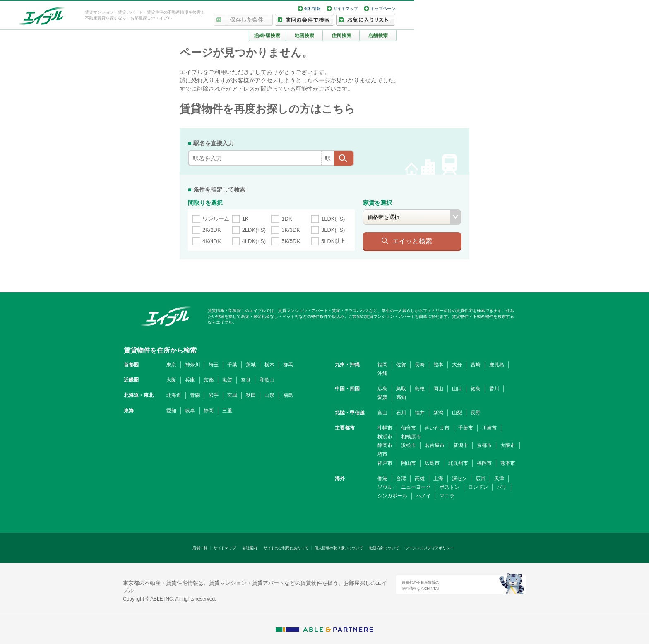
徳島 (476, 389)
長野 (476, 413)
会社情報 (312, 8)
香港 (382, 478)
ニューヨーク (416, 487)
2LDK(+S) (254, 230)
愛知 (171, 411)
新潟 (438, 413)
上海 (438, 478)
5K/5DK (291, 241)
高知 (401, 397)
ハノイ (423, 496)
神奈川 (192, 365)
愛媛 (382, 397)
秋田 (251, 395)
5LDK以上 (333, 241)
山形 (269, 395)
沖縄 (382, 373)
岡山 (438, 389)
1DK (287, 219)
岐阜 (190, 411)
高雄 (420, 478)
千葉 (232, 365)
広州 (481, 478)
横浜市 (385, 437)
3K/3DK (291, 230)
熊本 (438, 365)
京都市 (484, 445)
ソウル (385, 487)
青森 (195, 395)
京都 (209, 380)
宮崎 (476, 365)
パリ (502, 487)
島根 (420, 389)
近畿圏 (131, 380)
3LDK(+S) (333, 230)
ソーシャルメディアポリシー (429, 548)
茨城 (251, 365)
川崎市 (489, 428)
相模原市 (411, 437)
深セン (459, 478)
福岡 (382, 365)
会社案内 (250, 548)
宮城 (232, 395)
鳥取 (401, 389)
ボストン (449, 487)
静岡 (209, 411)
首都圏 (131, 365)
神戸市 (385, 463)
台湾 (401, 478)
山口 (457, 389)
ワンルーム (216, 219)
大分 (457, 365)
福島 (288, 395)
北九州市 (458, 463)
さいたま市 (437, 428)
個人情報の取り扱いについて (339, 548)
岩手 (214, 395)
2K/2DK (212, 230)
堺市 (382, 454)
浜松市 (409, 445)
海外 (340, 478)
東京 (171, 365)
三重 (227, 411)
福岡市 (484, 463)
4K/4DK (212, 241)
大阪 (171, 380)
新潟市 (461, 445)
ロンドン (478, 487)
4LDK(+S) (254, 241)
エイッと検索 (412, 241)
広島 (382, 389)
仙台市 (409, 428)
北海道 (174, 395)
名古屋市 (435, 445)
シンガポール (392, 496)
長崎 (420, 365)
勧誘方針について (384, 548)
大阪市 (508, 445)
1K (245, 219)
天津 (499, 478)
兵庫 (190, 380)
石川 (401, 413)
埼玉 (214, 365)
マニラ (447, 496)
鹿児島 (497, 365)
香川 (494, 389)
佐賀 (401, 365)
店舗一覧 (200, 548)
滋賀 (227, 380)
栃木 (269, 365)
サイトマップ (346, 8)
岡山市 (409, 463)
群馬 (288, 365)
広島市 (432, 463)
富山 (382, 413)
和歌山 (267, 380)
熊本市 (508, 463)
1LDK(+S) (333, 219)
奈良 (246, 380)
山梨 (457, 413)
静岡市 (385, 445)
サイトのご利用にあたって (286, 548)
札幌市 (385, 428)
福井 (420, 413)
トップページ (383, 8)
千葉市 (466, 428)
